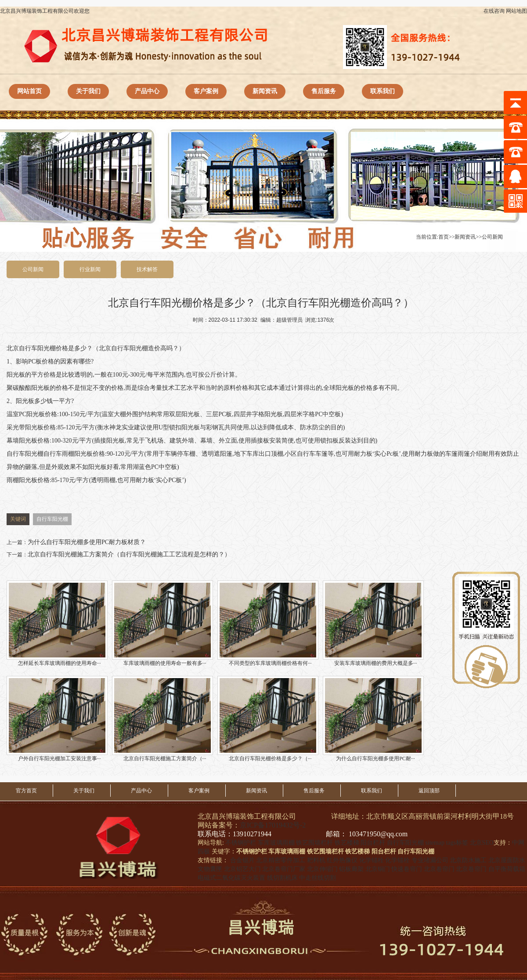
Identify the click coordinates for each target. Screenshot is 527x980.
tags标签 (457, 843)
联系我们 (383, 91)
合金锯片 (242, 860)
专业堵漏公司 (430, 860)
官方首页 (26, 791)
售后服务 (324, 91)
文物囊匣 (210, 869)
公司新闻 (492, 237)
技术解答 (147, 269)
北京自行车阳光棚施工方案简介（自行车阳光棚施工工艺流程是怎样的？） (129, 554)
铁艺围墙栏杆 (314, 843)
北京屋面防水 (507, 860)
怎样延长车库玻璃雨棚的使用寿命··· (57, 623)
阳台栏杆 (373, 843)
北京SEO (482, 843)
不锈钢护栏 (241, 843)
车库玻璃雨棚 (276, 843)
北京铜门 (378, 869)
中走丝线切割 (318, 878)
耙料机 (316, 860)
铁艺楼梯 (347, 843)
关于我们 (88, 91)
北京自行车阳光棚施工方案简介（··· (162, 719)
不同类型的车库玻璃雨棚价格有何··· (268, 623)
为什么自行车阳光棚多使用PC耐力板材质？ (87, 542)
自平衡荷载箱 (507, 869)
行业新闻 (90, 269)
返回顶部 (429, 791)
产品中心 (147, 91)
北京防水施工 (468, 860)
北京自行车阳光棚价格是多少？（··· (268, 719)
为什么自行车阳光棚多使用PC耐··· (373, 719)
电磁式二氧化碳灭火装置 (231, 878)
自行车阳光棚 (37, 348)
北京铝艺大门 (242, 869)
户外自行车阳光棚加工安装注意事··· (57, 719)
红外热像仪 (342, 860)
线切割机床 (282, 878)
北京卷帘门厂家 (284, 869)
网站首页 (29, 91)
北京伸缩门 (322, 869)
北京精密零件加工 (281, 860)
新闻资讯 (265, 91)
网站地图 (516, 11)
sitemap (435, 843)
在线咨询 (494, 11)
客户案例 (206, 91)
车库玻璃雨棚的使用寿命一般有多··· (162, 623)
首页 (444, 237)
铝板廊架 (351, 869)
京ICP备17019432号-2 (273, 825)
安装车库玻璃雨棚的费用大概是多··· (373, 623)
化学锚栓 (372, 860)
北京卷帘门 (439, 869)
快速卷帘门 (407, 869)
